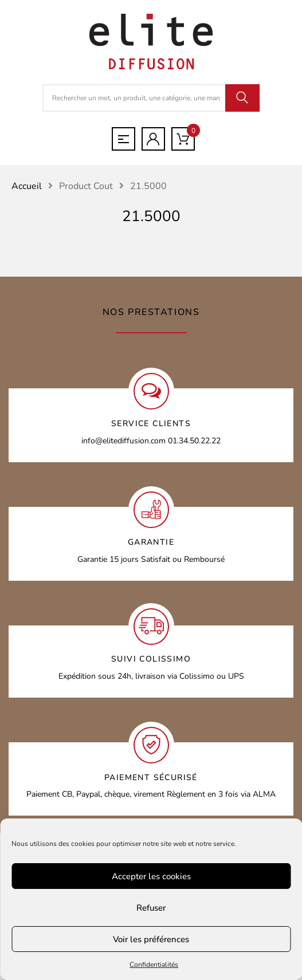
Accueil (27, 186)
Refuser (151, 908)
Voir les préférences (151, 939)
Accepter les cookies (151, 876)
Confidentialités (154, 965)
